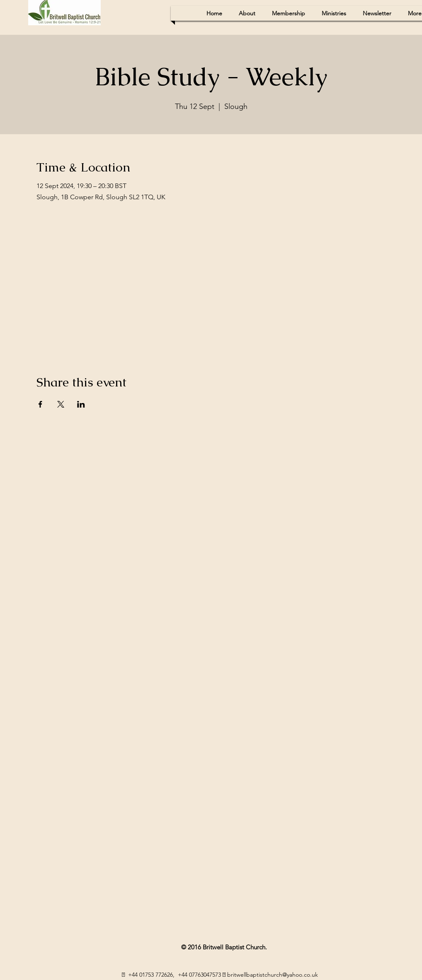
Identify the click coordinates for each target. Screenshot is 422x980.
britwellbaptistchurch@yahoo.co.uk (273, 975)
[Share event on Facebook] (40, 404)
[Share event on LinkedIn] (81, 404)
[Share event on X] (61, 404)
